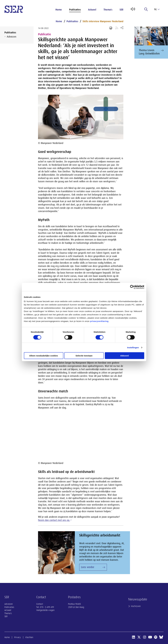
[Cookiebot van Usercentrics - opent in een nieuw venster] (132, 287)
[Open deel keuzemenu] (122, 28)
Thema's (108, 10)
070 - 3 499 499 (47, 607)
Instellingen (133, 347)
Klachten (29, 637)
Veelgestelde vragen (45, 610)
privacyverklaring (99, 321)
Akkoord (125, 356)
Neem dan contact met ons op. (54, 520)
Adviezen (12, 37)
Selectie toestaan (84, 356)
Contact (40, 604)
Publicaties (75, 10)
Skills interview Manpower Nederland (103, 21)
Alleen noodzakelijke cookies (44, 356)
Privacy (18, 637)
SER (121, 10)
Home (59, 10)
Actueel (92, 10)
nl (157, 9)
